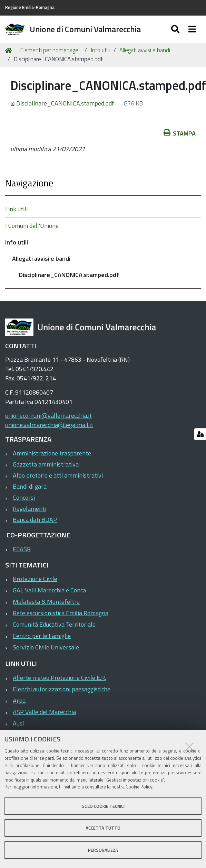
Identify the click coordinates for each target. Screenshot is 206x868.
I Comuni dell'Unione (32, 226)
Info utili (100, 50)
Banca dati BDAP (35, 520)
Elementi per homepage (49, 50)
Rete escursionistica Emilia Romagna (61, 613)
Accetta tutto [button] (103, 828)
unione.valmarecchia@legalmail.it (49, 425)
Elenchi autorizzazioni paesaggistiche (62, 689)
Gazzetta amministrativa (46, 464)
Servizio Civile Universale (46, 647)
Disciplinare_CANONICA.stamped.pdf (63, 103)
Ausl (18, 723)
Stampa (180, 133)
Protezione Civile (35, 579)
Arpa (19, 700)
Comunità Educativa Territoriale (54, 624)
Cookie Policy (139, 787)
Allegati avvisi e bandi (145, 50)
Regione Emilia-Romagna (30, 7)
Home (10, 50)
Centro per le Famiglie (42, 636)
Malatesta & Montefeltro (46, 602)
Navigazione (29, 183)
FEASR (22, 549)
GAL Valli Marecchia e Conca (49, 590)
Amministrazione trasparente (52, 453)
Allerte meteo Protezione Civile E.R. (59, 678)
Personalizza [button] (103, 850)
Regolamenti (30, 509)
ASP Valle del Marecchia (44, 712)
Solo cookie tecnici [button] (103, 806)
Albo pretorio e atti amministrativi (58, 475)
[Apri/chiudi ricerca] (176, 29)
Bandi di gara (30, 486)
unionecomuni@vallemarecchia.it (48, 415)
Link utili (16, 209)
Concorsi (24, 497)
